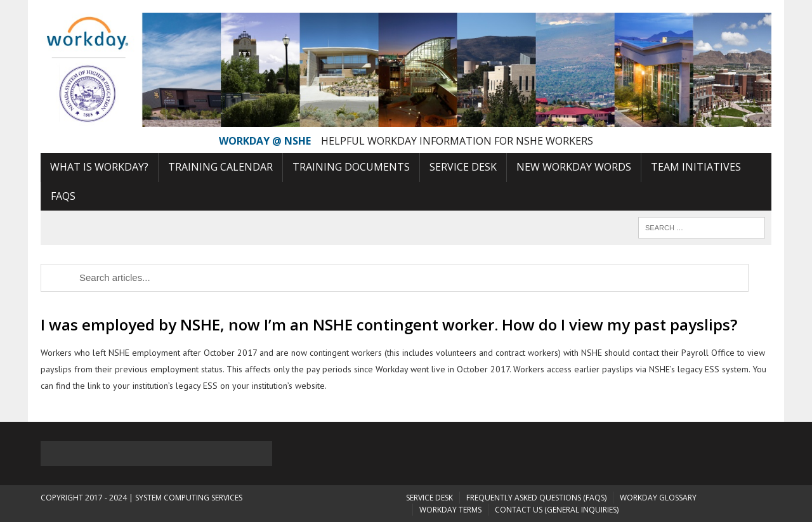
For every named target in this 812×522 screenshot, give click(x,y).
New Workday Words (574, 167)
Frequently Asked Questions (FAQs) (536, 498)
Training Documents (351, 167)
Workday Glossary (658, 498)
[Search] (702, 228)
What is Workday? (99, 167)
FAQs (63, 196)
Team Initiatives (696, 167)
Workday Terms (450, 510)
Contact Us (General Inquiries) (557, 510)
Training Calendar (220, 167)
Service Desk (463, 167)
